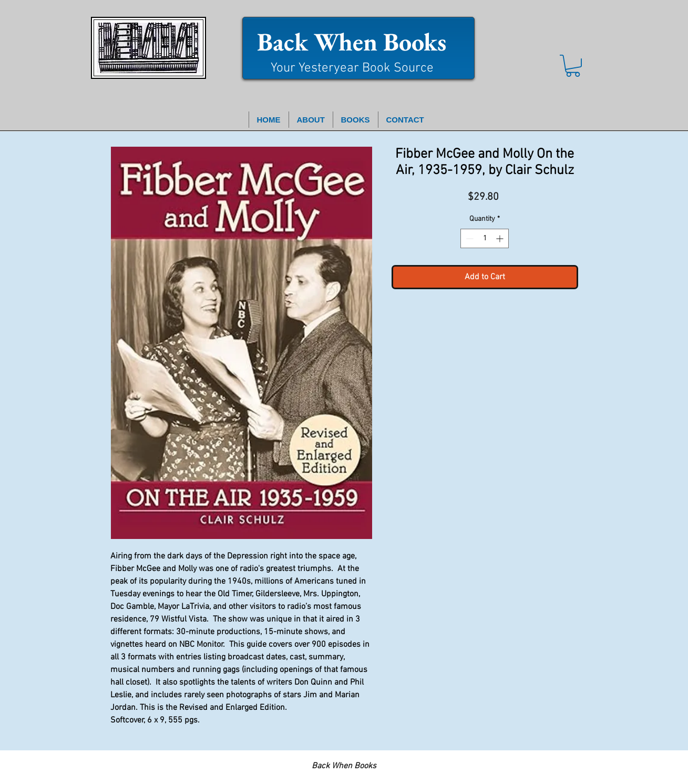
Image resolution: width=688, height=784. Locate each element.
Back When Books (352, 42)
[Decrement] (469, 238)
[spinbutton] (485, 238)
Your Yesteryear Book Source (352, 68)
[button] (573, 66)
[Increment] (501, 238)
